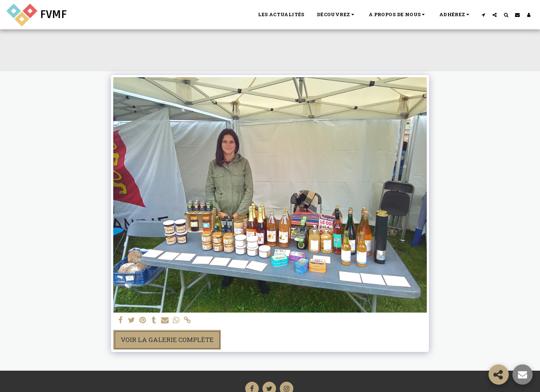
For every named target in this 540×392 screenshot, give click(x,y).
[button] (337, 15)
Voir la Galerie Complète (167, 340)
